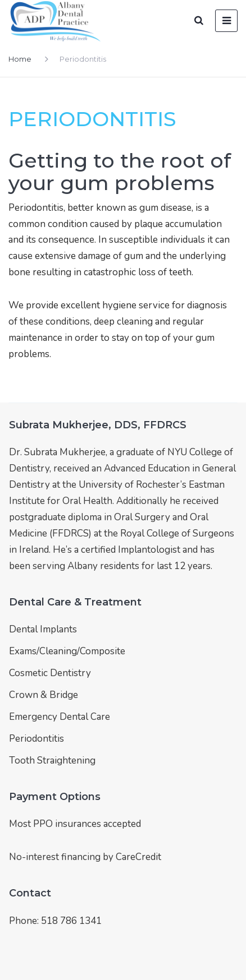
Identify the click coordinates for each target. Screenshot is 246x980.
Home (20, 59)
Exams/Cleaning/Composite (67, 651)
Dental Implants (43, 629)
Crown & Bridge (44, 695)
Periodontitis (37, 739)
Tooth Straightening (52, 761)
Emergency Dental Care (60, 717)
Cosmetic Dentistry (50, 673)
